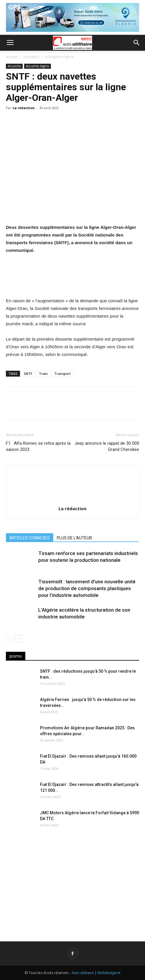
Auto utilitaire (83, 973)
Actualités (31, 57)
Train (43, 374)
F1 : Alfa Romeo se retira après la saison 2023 (38, 446)
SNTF (28, 374)
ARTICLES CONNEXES (30, 538)
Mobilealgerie (109, 973)
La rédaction (24, 108)
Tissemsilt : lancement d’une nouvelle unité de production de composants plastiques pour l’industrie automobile (87, 588)
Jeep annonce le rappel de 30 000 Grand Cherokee (107, 446)
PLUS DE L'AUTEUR (74, 538)
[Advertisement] (72, 881)
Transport (62, 374)
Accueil (12, 57)
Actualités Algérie (59, 57)
